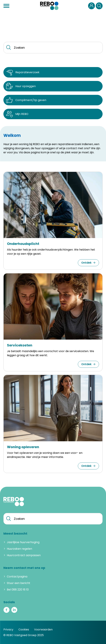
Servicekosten (20, 345)
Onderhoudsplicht (23, 244)
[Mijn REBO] (53, 114)
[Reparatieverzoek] (53, 72)
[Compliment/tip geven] (53, 100)
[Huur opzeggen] (53, 86)
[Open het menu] (7, 6)
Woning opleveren (23, 447)
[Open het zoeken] (99, 6)
